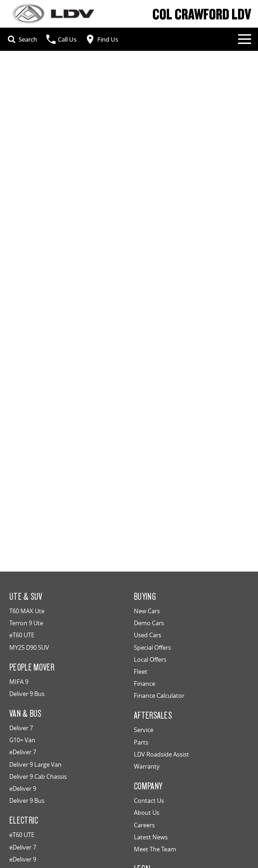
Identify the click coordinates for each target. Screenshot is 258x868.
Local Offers (150, 659)
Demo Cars (149, 623)
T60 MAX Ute (27, 611)
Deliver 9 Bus (27, 694)
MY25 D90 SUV (29, 647)
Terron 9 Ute (26, 623)
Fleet (141, 671)
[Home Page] (53, 14)
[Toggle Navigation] (245, 39)
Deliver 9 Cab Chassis (38, 776)
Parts (141, 742)
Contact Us (149, 800)
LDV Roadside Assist (161, 754)
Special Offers (152, 647)
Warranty (147, 766)
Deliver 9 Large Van (35, 764)
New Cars (147, 611)
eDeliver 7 (23, 752)
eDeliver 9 (23, 788)
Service (144, 730)
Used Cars (148, 635)
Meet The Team (155, 849)
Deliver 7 (21, 728)
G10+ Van (22, 740)
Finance (145, 683)
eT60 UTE (22, 635)
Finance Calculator (159, 696)
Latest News (151, 837)
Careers (144, 825)
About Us (147, 813)
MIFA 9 (19, 682)
